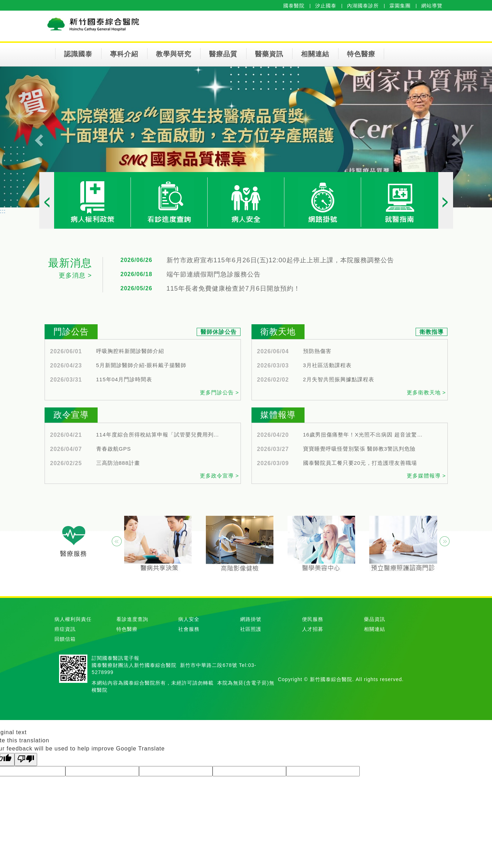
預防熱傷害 (317, 351)
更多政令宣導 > (219, 476)
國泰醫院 (294, 6)
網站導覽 (432, 6)
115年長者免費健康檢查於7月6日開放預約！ (233, 289)
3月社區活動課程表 (327, 365)
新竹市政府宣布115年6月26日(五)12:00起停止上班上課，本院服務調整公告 (280, 260)
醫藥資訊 (269, 54)
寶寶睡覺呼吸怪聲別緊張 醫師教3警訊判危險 (360, 449)
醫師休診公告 (219, 332)
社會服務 (189, 629)
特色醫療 (361, 54)
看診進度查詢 (132, 619)
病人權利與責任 (73, 619)
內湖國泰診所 (363, 6)
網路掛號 (251, 619)
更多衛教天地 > (426, 392)
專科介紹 (124, 54)
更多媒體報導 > (426, 476)
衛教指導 (432, 332)
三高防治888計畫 (118, 463)
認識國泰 (78, 54)
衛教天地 (278, 332)
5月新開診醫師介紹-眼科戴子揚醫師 (141, 365)
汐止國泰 (326, 6)
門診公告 (71, 332)
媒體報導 (278, 415)
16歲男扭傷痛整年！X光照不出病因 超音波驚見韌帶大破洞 (365, 435)
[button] (37, 137)
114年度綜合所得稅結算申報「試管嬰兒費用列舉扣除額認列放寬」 (158, 435)
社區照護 (251, 629)
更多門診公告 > (219, 392)
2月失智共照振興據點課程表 (339, 379)
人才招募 (313, 629)
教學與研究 (174, 54)
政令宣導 (71, 415)
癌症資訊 (65, 629)
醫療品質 (223, 54)
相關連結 (315, 54)
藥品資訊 (375, 619)
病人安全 (189, 619)
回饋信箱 (65, 639)
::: (3, 211)
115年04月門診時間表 (124, 379)
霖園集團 (400, 6)
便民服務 (313, 619)
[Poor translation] (26, 759)
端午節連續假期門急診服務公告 (214, 275)
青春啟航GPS (114, 449)
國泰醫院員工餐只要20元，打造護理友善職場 (360, 463)
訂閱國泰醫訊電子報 (115, 658)
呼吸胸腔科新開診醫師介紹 (130, 351)
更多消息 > (75, 275)
